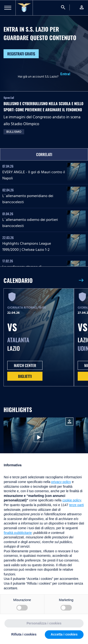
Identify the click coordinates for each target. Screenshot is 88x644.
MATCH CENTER (25, 365)
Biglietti (25, 376)
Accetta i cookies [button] (64, 634)
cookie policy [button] (72, 500)
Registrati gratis (21, 54)
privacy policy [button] (61, 482)
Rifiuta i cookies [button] (24, 634)
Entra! (65, 74)
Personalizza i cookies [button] (44, 623)
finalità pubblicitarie (18, 533)
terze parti (77, 505)
